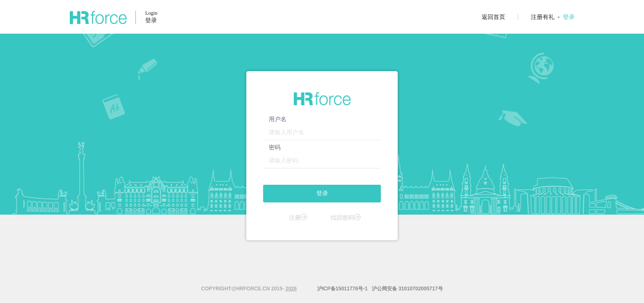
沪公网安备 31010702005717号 (407, 289)
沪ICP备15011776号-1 (341, 289)
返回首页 (493, 17)
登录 (569, 17)
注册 (298, 217)
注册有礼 (543, 17)
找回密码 (346, 217)
